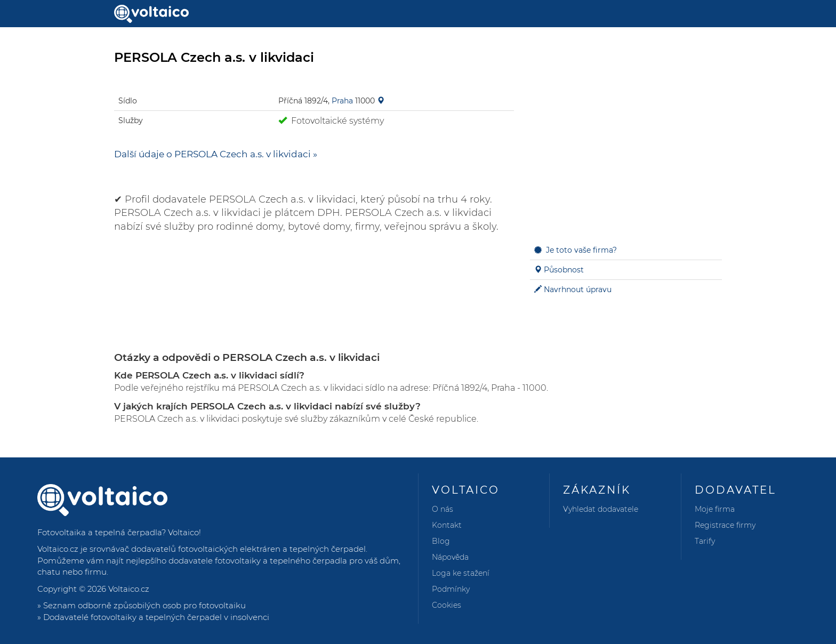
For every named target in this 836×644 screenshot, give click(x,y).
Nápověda (450, 557)
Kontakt (447, 525)
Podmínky (451, 589)
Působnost (564, 270)
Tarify (705, 541)
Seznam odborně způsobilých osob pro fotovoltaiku (144, 605)
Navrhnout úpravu (578, 289)
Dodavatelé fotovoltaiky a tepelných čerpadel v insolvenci (156, 617)
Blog (441, 541)
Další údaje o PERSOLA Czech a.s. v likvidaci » (216, 154)
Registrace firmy (725, 525)
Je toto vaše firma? (581, 250)
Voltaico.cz (129, 589)
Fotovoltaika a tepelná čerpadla (99, 532)
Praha (342, 101)
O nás (443, 509)
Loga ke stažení (461, 573)
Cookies (447, 605)
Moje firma (715, 509)
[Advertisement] (626, 155)
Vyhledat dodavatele (601, 509)
